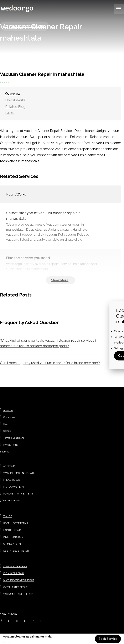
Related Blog (15, 107)
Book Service (108, 639)
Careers (7, 431)
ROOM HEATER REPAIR (16, 523)
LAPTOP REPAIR (12, 530)
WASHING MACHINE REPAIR (19, 473)
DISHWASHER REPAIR (15, 567)
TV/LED (8, 516)
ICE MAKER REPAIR (14, 573)
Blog (6, 424)
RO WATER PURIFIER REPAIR (19, 494)
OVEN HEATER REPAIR (15, 587)
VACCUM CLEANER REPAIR (18, 594)
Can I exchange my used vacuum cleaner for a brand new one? (50, 363)
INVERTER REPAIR (13, 537)
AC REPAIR (9, 466)
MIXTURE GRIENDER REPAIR (19, 580)
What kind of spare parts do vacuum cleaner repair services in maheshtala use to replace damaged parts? (49, 343)
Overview (13, 94)
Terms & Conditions (14, 438)
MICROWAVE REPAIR (14, 487)
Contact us (9, 417)
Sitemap (5, 452)
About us (8, 410)
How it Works (15, 100)
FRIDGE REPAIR (12, 480)
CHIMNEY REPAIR (13, 544)
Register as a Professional (24, 26)
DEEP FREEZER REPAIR (16, 551)
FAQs (9, 113)
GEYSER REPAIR (12, 501)
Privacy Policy (11, 445)
